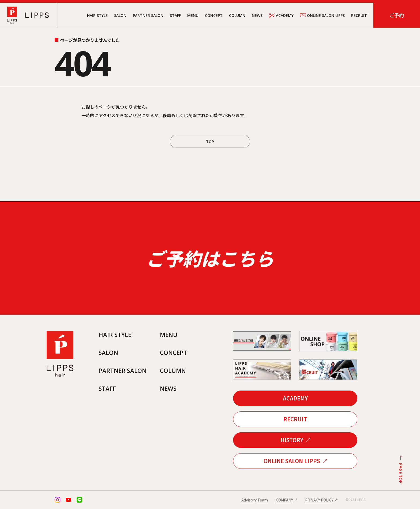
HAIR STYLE (97, 15)
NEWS (257, 15)
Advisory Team (255, 500)
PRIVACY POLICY (319, 500)
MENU (193, 15)
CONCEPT (214, 15)
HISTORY (292, 440)
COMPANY (284, 500)
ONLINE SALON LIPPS (322, 15)
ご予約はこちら (210, 258)
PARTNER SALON (148, 15)
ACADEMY (281, 15)
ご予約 (397, 15)
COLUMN (237, 15)
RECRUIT (359, 15)
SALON (120, 15)
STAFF (175, 15)
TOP (210, 142)
